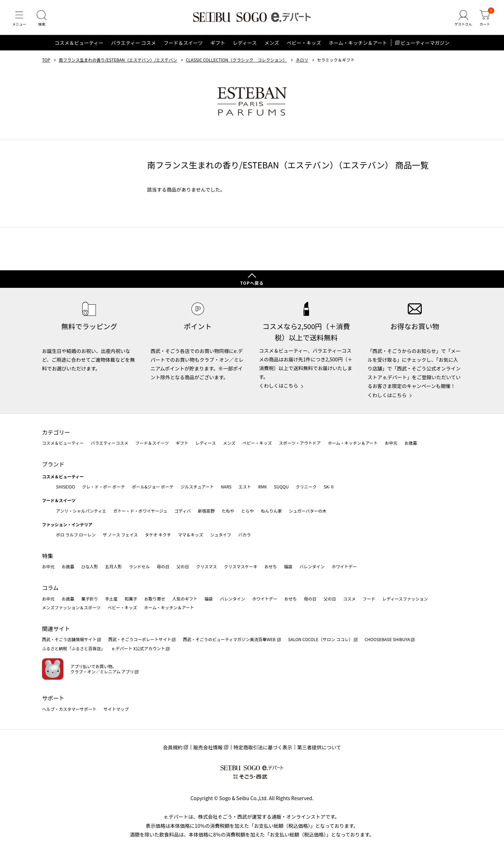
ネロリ (302, 61)
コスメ (349, 599)
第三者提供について (319, 747)
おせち (271, 567)
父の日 (183, 567)
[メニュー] (19, 19)
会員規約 (173, 747)
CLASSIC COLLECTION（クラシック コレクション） (236, 61)
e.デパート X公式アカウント (139, 648)
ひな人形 (90, 567)
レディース (245, 43)
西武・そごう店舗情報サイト (69, 640)
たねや (228, 511)
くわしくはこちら (279, 386)
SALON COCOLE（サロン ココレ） (320, 640)
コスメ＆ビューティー (79, 43)
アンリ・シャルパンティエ (81, 511)
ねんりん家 (271, 511)
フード (369, 599)
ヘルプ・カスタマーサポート (69, 709)
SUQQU (281, 487)
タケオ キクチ (158, 535)
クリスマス (206, 567)
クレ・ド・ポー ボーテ (103, 487)
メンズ (272, 43)
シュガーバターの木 (308, 511)
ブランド (53, 464)
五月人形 (113, 567)
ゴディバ (183, 511)
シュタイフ (221, 535)
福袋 (288, 567)
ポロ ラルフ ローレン (76, 535)
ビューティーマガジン (425, 43)
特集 (48, 556)
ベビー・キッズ (304, 43)
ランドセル (139, 567)
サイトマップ (116, 709)
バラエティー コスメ (133, 43)
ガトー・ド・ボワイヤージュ (140, 511)
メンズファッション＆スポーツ (71, 607)
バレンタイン (312, 567)
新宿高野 (206, 511)
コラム (50, 588)
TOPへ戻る (252, 283)
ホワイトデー (344, 567)
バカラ (245, 535)
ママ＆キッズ (191, 535)
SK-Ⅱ (329, 487)
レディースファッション (405, 599)
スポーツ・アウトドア (300, 443)
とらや (247, 511)
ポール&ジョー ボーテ (153, 487)
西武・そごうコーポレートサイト (140, 640)
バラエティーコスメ (109, 443)
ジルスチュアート (197, 487)
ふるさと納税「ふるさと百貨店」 (73, 648)
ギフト (218, 43)
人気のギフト (185, 599)
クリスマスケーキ (241, 567)
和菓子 (131, 599)
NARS (226, 487)
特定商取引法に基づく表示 (263, 747)
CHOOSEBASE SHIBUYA (387, 640)
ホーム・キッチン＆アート (358, 43)
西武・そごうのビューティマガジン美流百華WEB (229, 640)
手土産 (111, 599)
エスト (245, 487)
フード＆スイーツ (183, 43)
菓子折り (90, 599)
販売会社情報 (208, 747)
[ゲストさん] (463, 19)
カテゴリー (56, 432)
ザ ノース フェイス (120, 535)
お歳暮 (411, 443)
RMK (262, 487)
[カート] (485, 19)
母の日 (163, 567)
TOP (46, 61)
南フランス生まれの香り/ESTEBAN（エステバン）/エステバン (118, 61)
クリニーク (306, 487)
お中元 (391, 443)
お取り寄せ (155, 599)
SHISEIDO (65, 487)
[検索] (42, 19)
